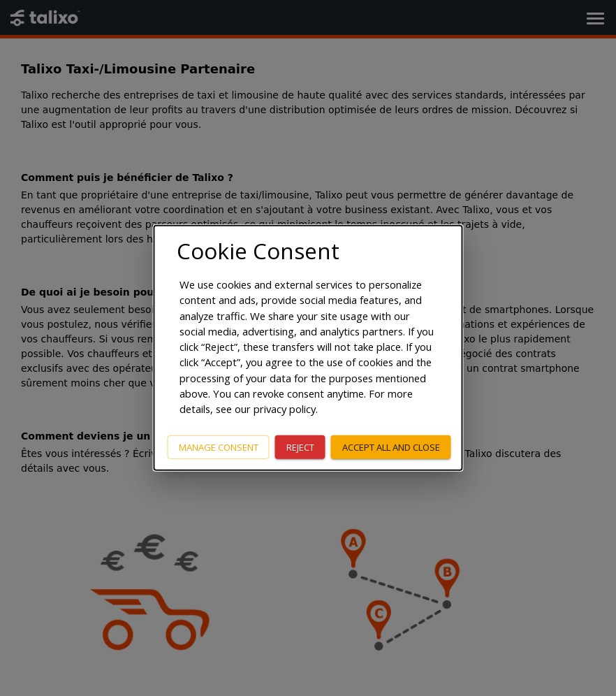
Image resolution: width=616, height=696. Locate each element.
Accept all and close (391, 447)
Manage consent (219, 447)
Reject (300, 447)
